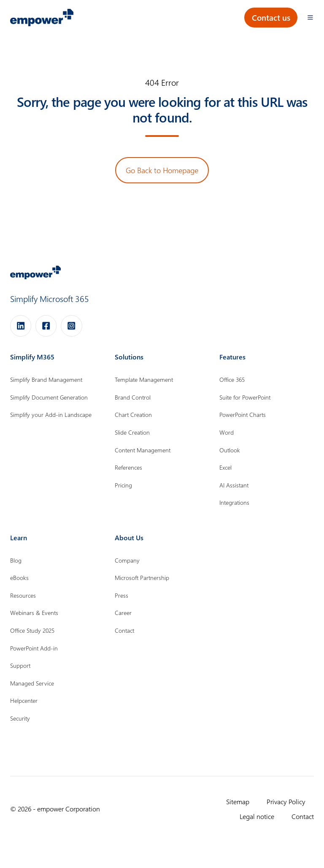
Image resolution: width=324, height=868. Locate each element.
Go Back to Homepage (162, 170)
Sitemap (238, 801)
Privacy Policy (286, 801)
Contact (303, 816)
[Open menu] (310, 18)
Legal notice (257, 816)
